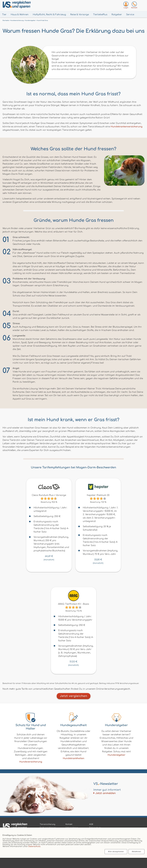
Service (130, 15)
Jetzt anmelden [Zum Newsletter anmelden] (106, 793)
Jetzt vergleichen (74, 696)
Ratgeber (117, 15)
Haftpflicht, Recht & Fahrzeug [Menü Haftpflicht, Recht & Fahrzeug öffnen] (49, 15)
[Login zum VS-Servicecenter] (126, 5)
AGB (91, 824)
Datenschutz (34, 846)
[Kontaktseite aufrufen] (134, 5)
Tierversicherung (47, 824)
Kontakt (69, 824)
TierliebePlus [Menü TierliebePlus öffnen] (100, 15)
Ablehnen (136, 852)
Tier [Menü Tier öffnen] (4, 15)
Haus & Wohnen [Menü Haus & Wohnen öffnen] (20, 15)
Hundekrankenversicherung (126, 127)
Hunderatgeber (116, 755)
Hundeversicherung (31, 762)
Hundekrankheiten (74, 758)
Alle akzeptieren (116, 852)
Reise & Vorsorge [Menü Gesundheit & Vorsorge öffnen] (80, 15)
